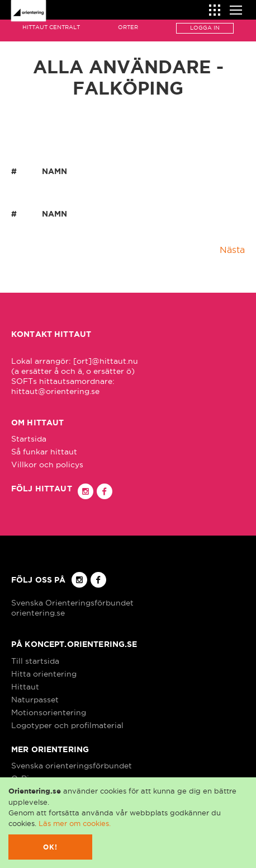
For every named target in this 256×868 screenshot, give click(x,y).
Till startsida (35, 661)
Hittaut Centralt (51, 27)
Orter (128, 27)
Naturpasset (35, 700)
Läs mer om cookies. (75, 823)
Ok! (51, 847)
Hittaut (25, 687)
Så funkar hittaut (44, 452)
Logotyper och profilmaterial (67, 725)
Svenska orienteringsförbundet (72, 766)
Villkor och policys (47, 465)
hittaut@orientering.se (55, 391)
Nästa (232, 250)
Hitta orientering (44, 674)
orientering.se (38, 613)
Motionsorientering (49, 712)
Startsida (29, 439)
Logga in (205, 28)
